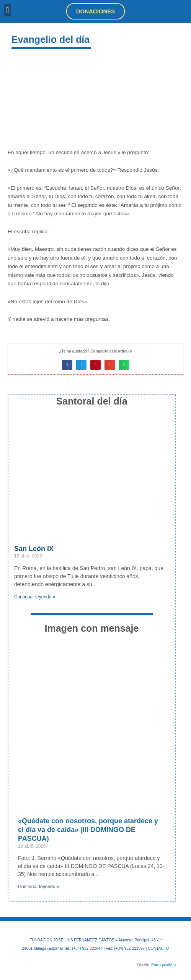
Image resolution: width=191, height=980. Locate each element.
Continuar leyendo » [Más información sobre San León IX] (35, 597)
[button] (7, 10)
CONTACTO (158, 948)
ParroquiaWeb (163, 965)
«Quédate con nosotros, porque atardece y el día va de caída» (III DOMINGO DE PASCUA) (88, 830)
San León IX (34, 549)
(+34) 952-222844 (87, 948)
